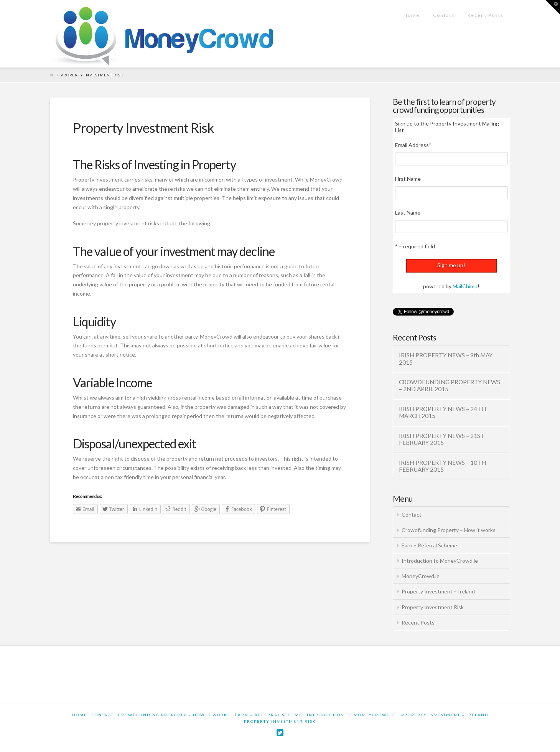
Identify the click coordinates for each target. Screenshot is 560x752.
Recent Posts (418, 622)
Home (80, 715)
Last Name (408, 212)
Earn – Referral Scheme (429, 545)
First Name (408, 179)
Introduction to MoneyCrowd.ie (440, 561)
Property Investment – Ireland (438, 591)
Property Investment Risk (433, 607)
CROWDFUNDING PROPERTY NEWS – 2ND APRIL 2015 (450, 386)
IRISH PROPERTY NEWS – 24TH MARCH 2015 (442, 412)
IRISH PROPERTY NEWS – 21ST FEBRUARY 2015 (442, 439)
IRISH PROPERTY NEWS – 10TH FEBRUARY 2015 (442, 466)
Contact (412, 515)
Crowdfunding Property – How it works (449, 530)
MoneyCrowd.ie (421, 576)
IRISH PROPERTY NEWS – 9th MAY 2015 (446, 359)
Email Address (413, 145)
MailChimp (465, 286)
